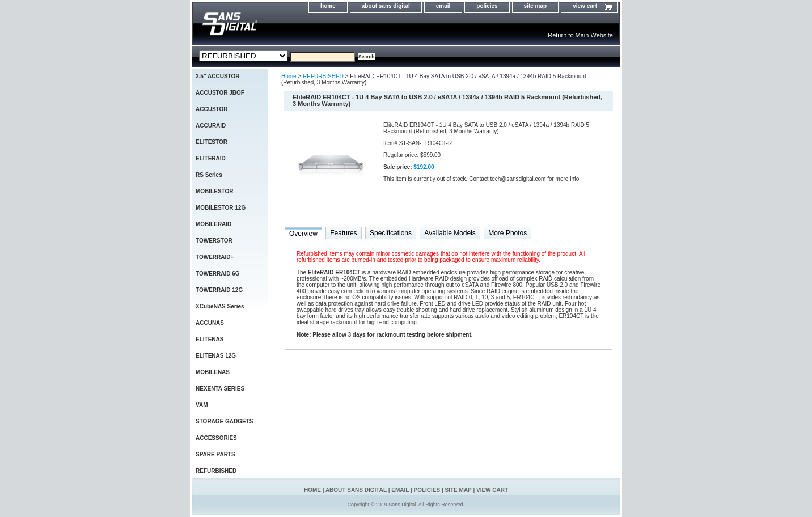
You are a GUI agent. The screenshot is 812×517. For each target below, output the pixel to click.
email (443, 6)
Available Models (450, 233)
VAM (202, 405)
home (328, 6)
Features (343, 233)
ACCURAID (211, 126)
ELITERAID (211, 158)
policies (487, 6)
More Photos (508, 233)
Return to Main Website (580, 35)
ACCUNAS (210, 323)
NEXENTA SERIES (220, 389)
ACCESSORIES (216, 438)
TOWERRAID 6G (218, 274)
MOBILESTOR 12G (221, 208)
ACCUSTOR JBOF (220, 93)
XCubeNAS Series (220, 306)
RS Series (209, 175)
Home (289, 76)
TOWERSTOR (214, 241)
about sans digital (386, 6)
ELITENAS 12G (216, 356)
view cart (585, 6)
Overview (303, 234)
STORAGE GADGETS (225, 421)
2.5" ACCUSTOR (218, 76)
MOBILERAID (213, 224)
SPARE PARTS (215, 454)
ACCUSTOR (212, 109)
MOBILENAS (213, 372)
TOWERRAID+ (215, 257)
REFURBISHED (323, 76)
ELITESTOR (212, 142)
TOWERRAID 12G (219, 290)
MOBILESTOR (214, 191)
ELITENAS (210, 339)
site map (536, 6)
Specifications (391, 233)
